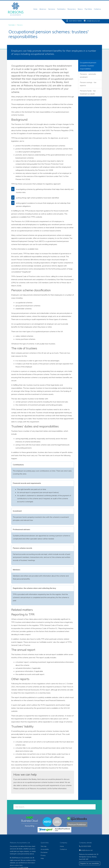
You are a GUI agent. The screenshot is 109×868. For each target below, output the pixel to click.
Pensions (20, 25)
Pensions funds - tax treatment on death (88, 92)
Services (52, 9)
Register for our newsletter (90, 863)
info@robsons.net (93, 21)
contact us (23, 788)
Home (35, 9)
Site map (44, 846)
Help (42, 858)
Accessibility (45, 849)
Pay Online (88, 9)
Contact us (97, 9)
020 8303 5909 (85, 846)
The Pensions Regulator (60, 130)
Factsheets (61, 9)
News (80, 9)
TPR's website (37, 217)
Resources (72, 9)
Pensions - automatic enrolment (88, 76)
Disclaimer (44, 852)
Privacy (43, 855)
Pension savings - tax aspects (88, 84)
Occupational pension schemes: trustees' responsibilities (88, 66)
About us (43, 9)
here (37, 249)
